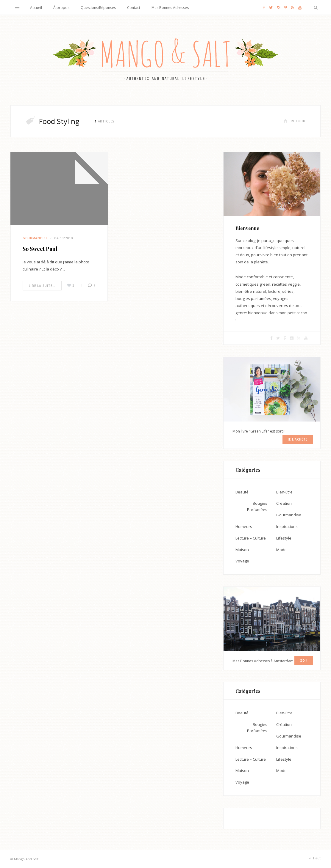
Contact (134, 8)
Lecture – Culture (251, 538)
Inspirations (287, 526)
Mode (281, 550)
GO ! (304, 661)
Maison (242, 550)
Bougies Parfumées (257, 506)
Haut (314, 858)
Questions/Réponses (98, 8)
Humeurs (244, 526)
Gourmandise (35, 238)
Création (284, 503)
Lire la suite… (42, 286)
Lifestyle (284, 538)
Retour (294, 121)
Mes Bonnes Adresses (170, 8)
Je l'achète (298, 439)
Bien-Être (284, 492)
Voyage (242, 561)
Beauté (242, 492)
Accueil (36, 8)
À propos (61, 8)
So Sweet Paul (40, 249)
